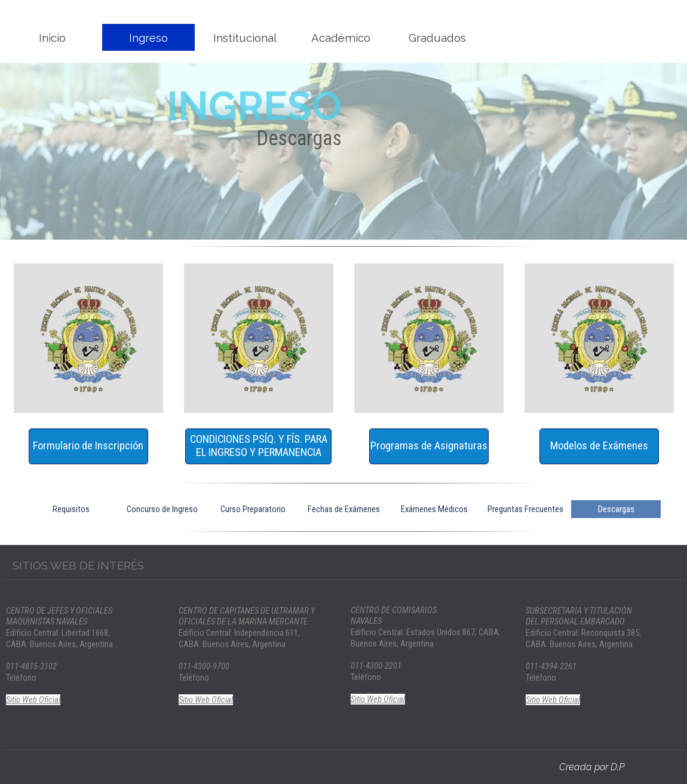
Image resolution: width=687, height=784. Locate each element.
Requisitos (71, 509)
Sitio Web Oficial (33, 700)
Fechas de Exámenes (344, 509)
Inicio (52, 38)
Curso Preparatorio (253, 509)
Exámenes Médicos (434, 509)
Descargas (616, 509)
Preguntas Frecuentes (525, 509)
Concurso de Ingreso (162, 509)
